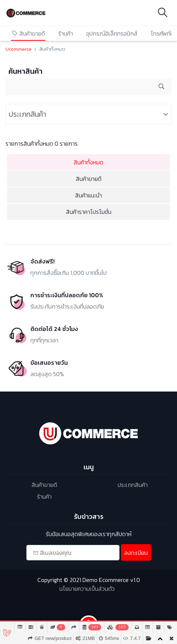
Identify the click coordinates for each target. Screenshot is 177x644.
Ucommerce (19, 49)
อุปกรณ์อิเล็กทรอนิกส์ (112, 33)
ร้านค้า (66, 33)
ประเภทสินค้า (133, 485)
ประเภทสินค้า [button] (27, 114)
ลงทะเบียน (136, 553)
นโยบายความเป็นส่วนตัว (87, 589)
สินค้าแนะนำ (88, 195)
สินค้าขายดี (28, 33)
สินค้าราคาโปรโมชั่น (89, 212)
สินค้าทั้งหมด (88, 162)
